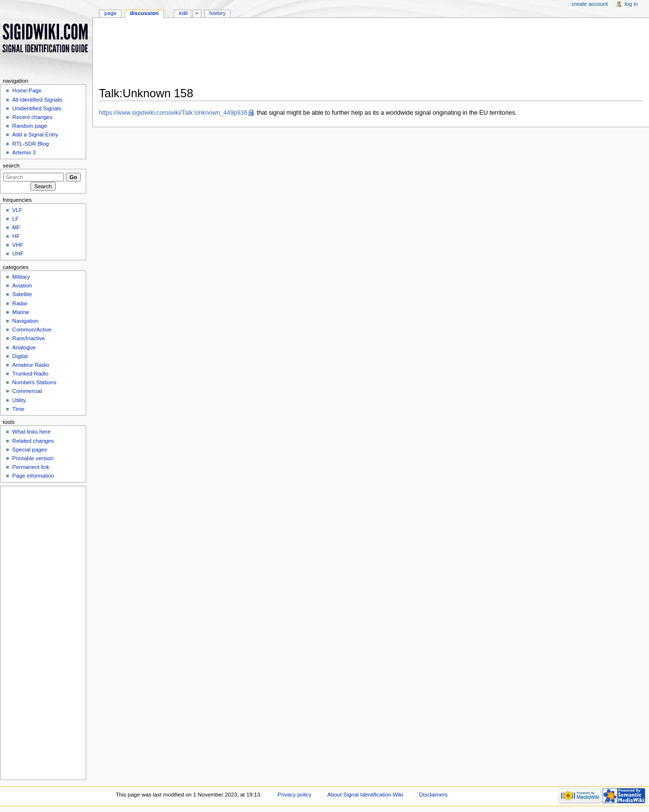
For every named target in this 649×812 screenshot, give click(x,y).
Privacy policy (295, 795)
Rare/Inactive (28, 338)
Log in (631, 4)
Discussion (144, 13)
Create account (590, 4)
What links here (31, 432)
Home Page (27, 90)
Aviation (22, 286)
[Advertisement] (371, 55)
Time (18, 409)
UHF (18, 254)
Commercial (27, 391)
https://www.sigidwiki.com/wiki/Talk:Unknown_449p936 (173, 113)
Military (21, 277)
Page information (33, 476)
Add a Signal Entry (35, 135)
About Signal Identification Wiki (365, 795)
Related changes (33, 441)
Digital (20, 356)
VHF (18, 245)
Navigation (25, 321)
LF (15, 219)
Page (110, 13)
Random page (30, 126)
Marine (21, 312)
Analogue (24, 347)
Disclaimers (433, 795)
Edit (183, 13)
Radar (20, 303)
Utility (19, 400)
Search (11, 165)
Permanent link (30, 467)
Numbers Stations (34, 382)
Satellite (22, 294)
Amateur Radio (30, 365)
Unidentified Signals (37, 108)
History (218, 13)
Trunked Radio (30, 374)
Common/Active (32, 330)
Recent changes (32, 117)
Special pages (30, 450)
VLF (17, 210)
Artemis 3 (24, 152)
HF (16, 236)
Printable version (33, 458)
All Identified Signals (37, 100)
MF (16, 227)
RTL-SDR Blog (30, 144)
